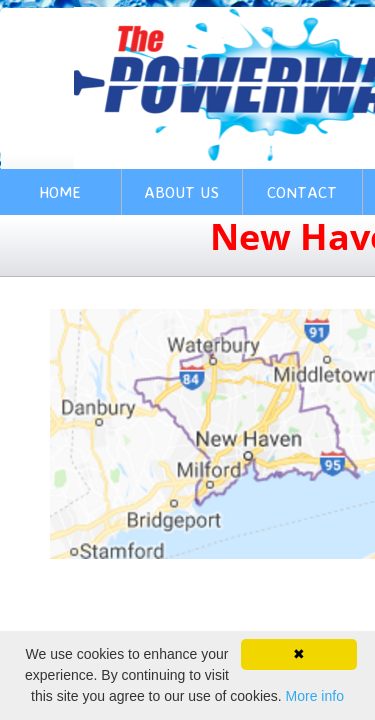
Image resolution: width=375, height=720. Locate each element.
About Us (181, 192)
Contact (302, 192)
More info (315, 696)
